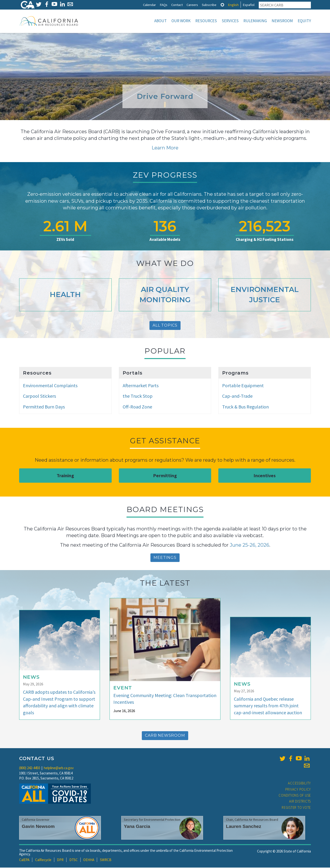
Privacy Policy (298, 790)
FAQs (164, 5)
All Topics (165, 326)
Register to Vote (296, 808)
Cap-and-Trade (237, 396)
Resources (206, 21)
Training (65, 476)
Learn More (165, 148)
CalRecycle (43, 860)
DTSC (74, 860)
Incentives (265, 476)
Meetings (165, 558)
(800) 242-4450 (30, 768)
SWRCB (106, 860)
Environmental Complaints (50, 386)
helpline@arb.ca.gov (59, 768)
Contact (177, 5)
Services (230, 21)
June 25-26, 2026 (250, 545)
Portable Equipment (243, 386)
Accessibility (299, 784)
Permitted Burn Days (44, 407)
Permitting (165, 476)
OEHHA (89, 860)
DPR (60, 860)
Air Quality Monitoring (165, 295)
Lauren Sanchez (244, 827)
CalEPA (24, 860)
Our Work (181, 21)
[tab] (222, 5)
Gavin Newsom (38, 827)
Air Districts (300, 802)
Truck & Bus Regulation (245, 407)
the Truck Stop (138, 396)
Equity (304, 21)
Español (249, 5)
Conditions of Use (295, 796)
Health (65, 295)
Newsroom (282, 21)
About (160, 21)
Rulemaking (255, 21)
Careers (192, 5)
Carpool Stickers (39, 396)
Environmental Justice (265, 295)
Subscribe (209, 5)
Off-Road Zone (137, 407)
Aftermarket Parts (141, 386)
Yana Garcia (137, 827)
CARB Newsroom (165, 736)
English (233, 5)
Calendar (149, 5)
